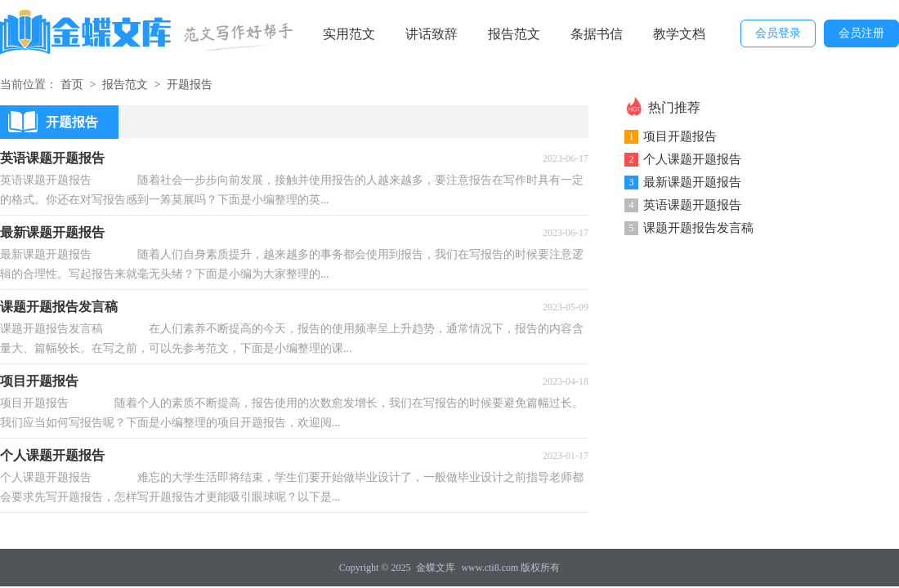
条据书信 (597, 34)
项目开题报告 (680, 136)
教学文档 (679, 34)
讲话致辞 (432, 34)
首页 (72, 85)
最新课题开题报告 (692, 182)
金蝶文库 (436, 568)
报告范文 (514, 34)
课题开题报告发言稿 (698, 228)
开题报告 (190, 85)
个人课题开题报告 (692, 159)
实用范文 (349, 34)
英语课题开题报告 (692, 205)
